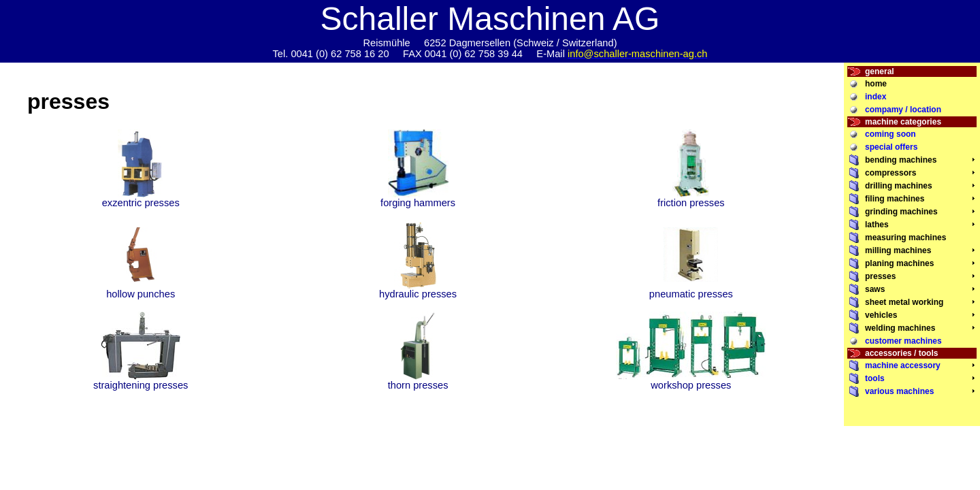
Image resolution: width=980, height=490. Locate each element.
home (876, 84)
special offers (891, 147)
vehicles (881, 315)
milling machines (898, 250)
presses (880, 276)
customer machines (903, 341)
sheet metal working (904, 302)
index (876, 97)
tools (875, 378)
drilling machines (899, 186)
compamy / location (903, 110)
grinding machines (901, 212)
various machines (899, 391)
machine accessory (903, 365)
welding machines (900, 328)
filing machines (895, 199)
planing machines (899, 263)
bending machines (901, 160)
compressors (891, 173)
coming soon (891, 134)
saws (875, 289)
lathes (877, 225)
